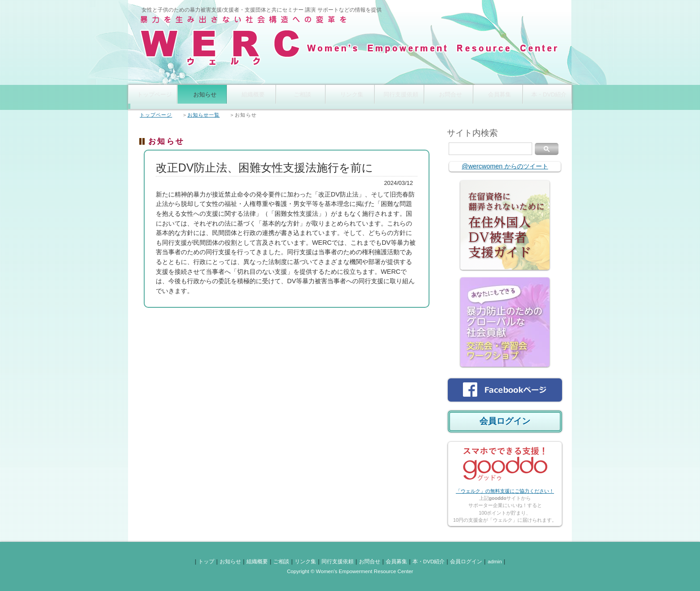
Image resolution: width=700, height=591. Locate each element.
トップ (206, 561)
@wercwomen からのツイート (505, 166)
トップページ (153, 97)
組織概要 (251, 97)
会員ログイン (505, 421)
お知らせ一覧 (204, 115)
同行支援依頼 (399, 97)
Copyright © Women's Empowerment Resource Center (350, 571)
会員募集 (498, 97)
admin (495, 561)
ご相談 (301, 97)
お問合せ (449, 97)
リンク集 (350, 97)
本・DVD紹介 (547, 97)
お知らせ (202, 97)
